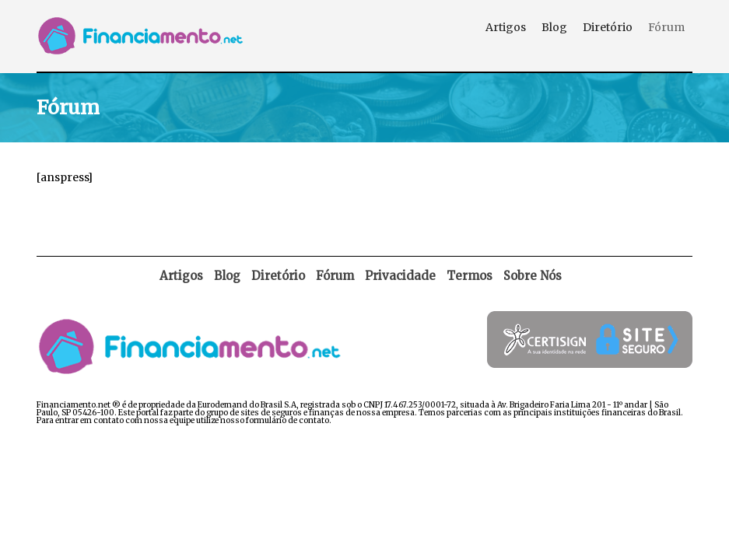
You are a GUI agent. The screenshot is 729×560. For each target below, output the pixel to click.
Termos (470, 276)
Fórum (666, 27)
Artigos (506, 27)
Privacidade (400, 276)
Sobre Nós (533, 276)
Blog (554, 27)
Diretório (608, 27)
